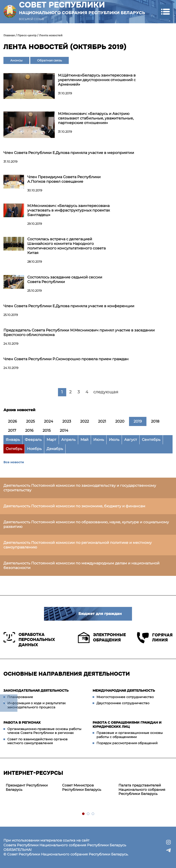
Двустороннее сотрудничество (123, 703)
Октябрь (14, 449)
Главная (9, 35)
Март (51, 440)
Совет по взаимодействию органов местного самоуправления (37, 741)
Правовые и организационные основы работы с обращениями (130, 735)
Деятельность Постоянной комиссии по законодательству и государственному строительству (80, 488)
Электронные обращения (102, 638)
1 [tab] (84, 814)
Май (84, 440)
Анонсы (16, 60)
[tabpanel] (32, 788)
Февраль (33, 440)
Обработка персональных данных (29, 640)
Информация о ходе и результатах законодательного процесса (36, 705)
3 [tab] (93, 814)
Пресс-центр (27, 35)
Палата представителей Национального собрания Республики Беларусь (142, 790)
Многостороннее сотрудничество (125, 697)
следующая (106, 392)
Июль (114, 440)
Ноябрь (34, 449)
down (9, 703)
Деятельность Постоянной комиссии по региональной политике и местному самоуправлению (78, 545)
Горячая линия (155, 638)
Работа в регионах (22, 722)
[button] (165, 12)
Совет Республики (82, 8)
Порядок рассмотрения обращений (127, 743)
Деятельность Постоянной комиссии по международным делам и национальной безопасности (81, 565)
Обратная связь (49, 60)
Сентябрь (151, 440)
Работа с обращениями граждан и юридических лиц (127, 725)
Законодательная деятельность (36, 691)
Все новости (14, 462)
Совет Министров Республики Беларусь (82, 787)
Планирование (20, 697)
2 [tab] (88, 814)
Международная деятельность (124, 691)
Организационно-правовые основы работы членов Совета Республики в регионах (44, 731)
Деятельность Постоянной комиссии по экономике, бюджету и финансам (74, 506)
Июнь (99, 440)
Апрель (68, 440)
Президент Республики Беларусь (27, 787)
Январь (13, 440)
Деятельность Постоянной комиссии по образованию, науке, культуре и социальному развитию (86, 524)
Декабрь (55, 449)
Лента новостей (51, 35)
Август (131, 440)
